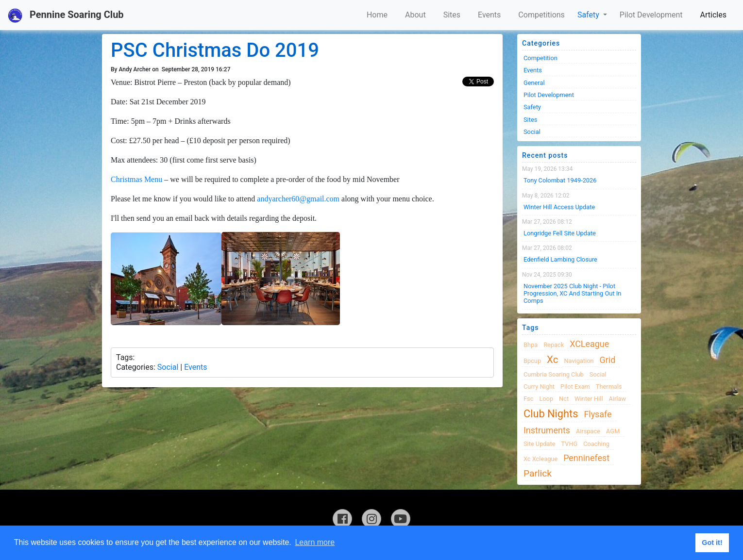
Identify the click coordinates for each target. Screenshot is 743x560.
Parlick (538, 473)
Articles (713, 15)
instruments (547, 430)
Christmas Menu (136, 179)
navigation (579, 361)
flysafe (598, 414)
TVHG (570, 444)
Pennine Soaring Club (66, 16)
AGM (613, 431)
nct (564, 399)
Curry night (539, 387)
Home (377, 15)
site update (540, 444)
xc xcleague (540, 459)
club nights (551, 414)
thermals (609, 387)
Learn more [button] (315, 542)
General (534, 83)
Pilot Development (651, 15)
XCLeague (589, 344)
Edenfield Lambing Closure (560, 259)
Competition (540, 58)
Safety (589, 15)
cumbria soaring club (554, 374)
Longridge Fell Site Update (560, 233)
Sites (452, 15)
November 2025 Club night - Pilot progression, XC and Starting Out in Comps (572, 294)
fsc (528, 399)
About (415, 15)
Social (168, 367)
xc (552, 360)
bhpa (531, 345)
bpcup (532, 361)
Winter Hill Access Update (559, 207)
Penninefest (586, 458)
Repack (554, 345)
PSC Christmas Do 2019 (215, 50)
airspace (588, 431)
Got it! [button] (712, 543)
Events (489, 15)
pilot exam (575, 387)
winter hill (589, 399)
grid (608, 360)
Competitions (541, 15)
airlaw (618, 399)
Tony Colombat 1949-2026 (560, 180)
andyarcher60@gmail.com (298, 199)
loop (546, 399)
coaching (596, 444)
